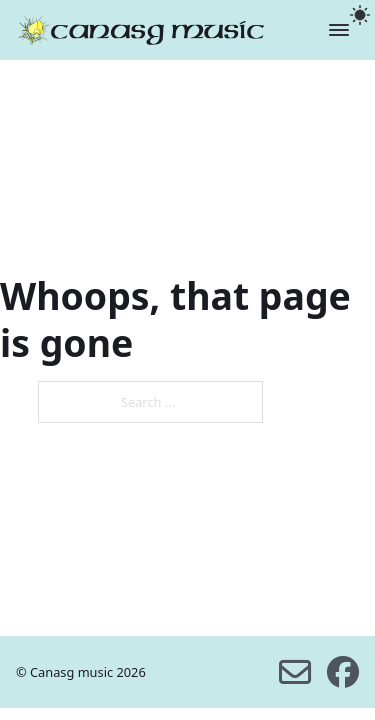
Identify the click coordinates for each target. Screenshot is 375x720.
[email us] (295, 672)
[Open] (339, 30)
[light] (360, 15)
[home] (141, 30)
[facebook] (343, 672)
